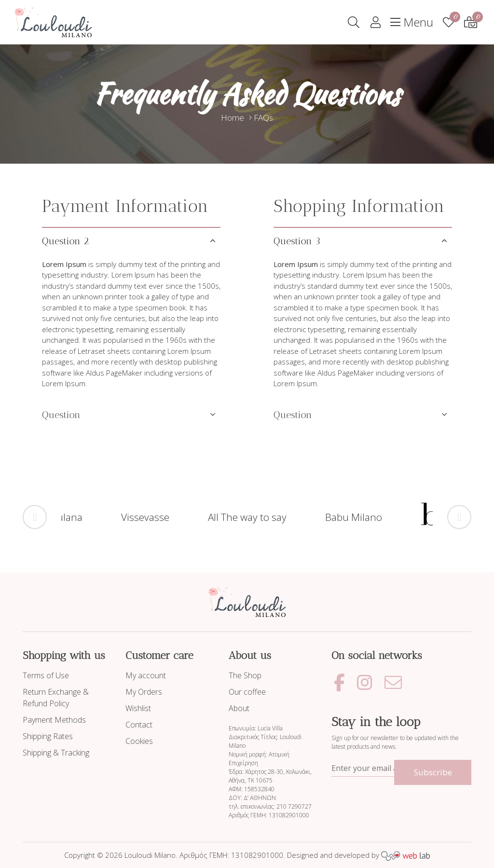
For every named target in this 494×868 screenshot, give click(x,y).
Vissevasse (145, 517)
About (239, 708)
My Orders (144, 692)
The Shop (245, 675)
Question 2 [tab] (65, 241)
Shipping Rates (48, 736)
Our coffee (247, 692)
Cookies (139, 741)
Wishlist (138, 708)
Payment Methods (54, 720)
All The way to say (247, 517)
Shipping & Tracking (56, 753)
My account (146, 675)
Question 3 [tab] (297, 241)
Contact (139, 725)
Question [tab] (61, 415)
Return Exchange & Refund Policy (56, 698)
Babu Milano (354, 517)
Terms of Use (46, 675)
